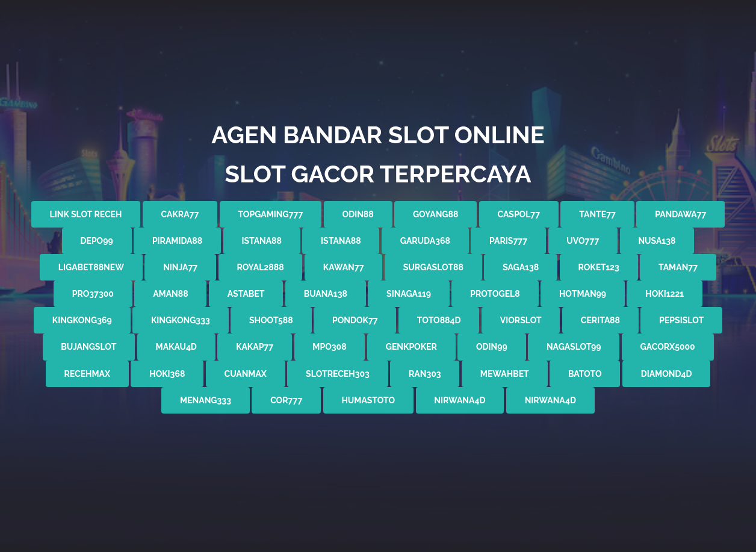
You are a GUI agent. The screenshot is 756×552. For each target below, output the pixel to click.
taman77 (678, 267)
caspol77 (519, 214)
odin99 (492, 347)
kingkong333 (181, 320)
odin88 (358, 214)
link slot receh (86, 214)
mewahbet (505, 374)
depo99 (96, 241)
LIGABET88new (91, 267)
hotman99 (583, 294)
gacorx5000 (668, 347)
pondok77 (355, 320)
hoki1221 (665, 294)
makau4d (176, 347)
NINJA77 (180, 267)
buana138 (326, 294)
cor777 (286, 400)
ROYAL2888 (260, 267)
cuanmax (246, 374)
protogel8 (495, 294)
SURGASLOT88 (433, 267)
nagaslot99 (574, 347)
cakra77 (180, 214)
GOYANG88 (435, 214)
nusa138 (657, 241)
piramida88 (177, 241)
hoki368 (167, 374)
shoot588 (271, 320)
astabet (246, 294)
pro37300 (93, 294)
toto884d (439, 320)
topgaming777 (270, 214)
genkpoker (411, 347)
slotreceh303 (338, 374)
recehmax (87, 374)
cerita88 (600, 320)
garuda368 (425, 241)
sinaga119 (409, 294)
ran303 (425, 374)
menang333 (206, 400)
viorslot (521, 320)
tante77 (597, 214)
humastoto (368, 400)
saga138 (521, 267)
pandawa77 (680, 214)
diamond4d (667, 374)
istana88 (262, 241)
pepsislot (681, 320)
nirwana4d (460, 400)
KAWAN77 (344, 267)
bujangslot (88, 347)
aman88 (171, 294)
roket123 (598, 267)
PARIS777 (508, 241)
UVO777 (583, 241)
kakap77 (255, 347)
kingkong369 (82, 320)
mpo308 (329, 347)
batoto (585, 374)
